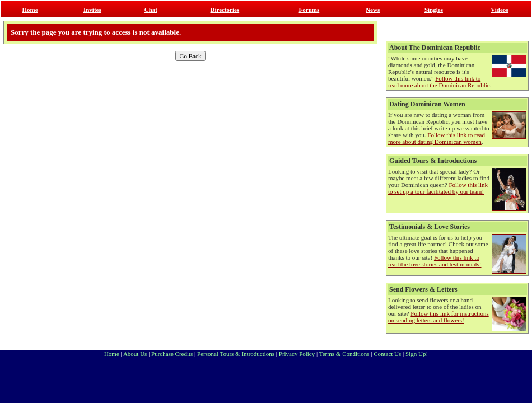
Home (30, 10)
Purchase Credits (172, 354)
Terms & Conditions (344, 354)
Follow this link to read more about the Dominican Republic (439, 82)
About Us (135, 354)
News (373, 10)
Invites (92, 10)
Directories (225, 10)
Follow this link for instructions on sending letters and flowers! (438, 317)
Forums (309, 10)
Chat (151, 10)
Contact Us (387, 354)
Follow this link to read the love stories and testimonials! (435, 261)
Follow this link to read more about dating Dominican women (437, 138)
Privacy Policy (297, 354)
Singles (434, 10)
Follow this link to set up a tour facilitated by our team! (438, 188)
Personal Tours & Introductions (236, 354)
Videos (499, 10)
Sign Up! (417, 354)
